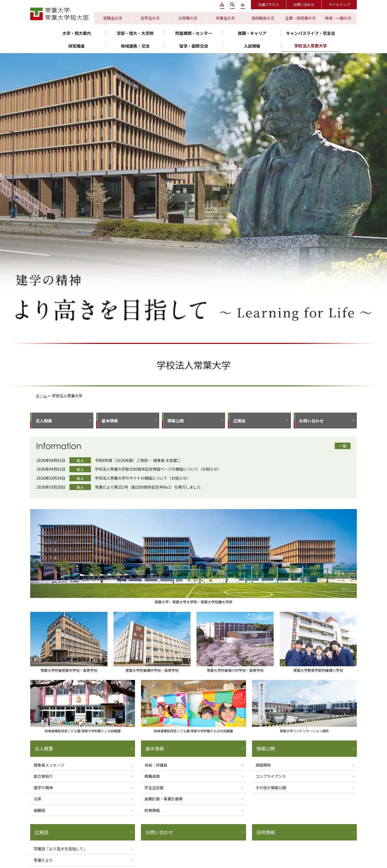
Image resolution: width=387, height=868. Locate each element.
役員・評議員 (156, 487)
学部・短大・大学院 (135, 33)
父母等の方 (188, 18)
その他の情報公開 (271, 509)
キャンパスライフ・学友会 (311, 33)
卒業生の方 (225, 18)
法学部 (207, 718)
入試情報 (252, 46)
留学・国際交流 (194, 46)
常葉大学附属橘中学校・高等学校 (164, 840)
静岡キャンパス (294, 781)
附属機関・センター (194, 33)
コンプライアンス (271, 498)
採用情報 (266, 554)
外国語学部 (44, 725)
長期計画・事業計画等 (164, 521)
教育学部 (42, 718)
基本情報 (110, 143)
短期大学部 (82, 718)
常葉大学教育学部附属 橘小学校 (283, 840)
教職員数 (152, 498)
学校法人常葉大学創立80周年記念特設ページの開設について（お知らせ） (158, 191)
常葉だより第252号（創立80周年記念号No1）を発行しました (148, 209)
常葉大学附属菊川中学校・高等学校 (224, 840)
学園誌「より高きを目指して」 (60, 571)
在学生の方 (150, 18)
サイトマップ (339, 4)
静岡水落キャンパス (112, 784)
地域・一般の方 (338, 18)
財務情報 (152, 532)
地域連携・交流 (135, 46)
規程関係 (263, 487)
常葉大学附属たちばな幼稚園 (187, 846)
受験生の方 (113, 18)
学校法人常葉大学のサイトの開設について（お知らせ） (143, 200)
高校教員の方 (263, 18)
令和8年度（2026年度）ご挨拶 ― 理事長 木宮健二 (138, 182)
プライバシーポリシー (177, 810)
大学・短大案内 (77, 33)
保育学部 (42, 744)
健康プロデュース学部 (304, 725)
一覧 (343, 168)
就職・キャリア (252, 33)
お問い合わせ (304, 4)
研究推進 (76, 46)
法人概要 (44, 143)
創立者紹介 (43, 498)
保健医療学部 (296, 731)
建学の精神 (43, 509)
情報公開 (176, 143)
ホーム (41, 118)
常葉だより (43, 582)
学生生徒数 (154, 509)
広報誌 (239, 143)
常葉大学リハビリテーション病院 (243, 846)
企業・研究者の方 (300, 18)
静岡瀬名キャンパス (158, 776)
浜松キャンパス (155, 784)
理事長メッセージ (49, 487)
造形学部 (126, 718)
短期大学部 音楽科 (134, 725)
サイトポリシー (216, 810)
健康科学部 (211, 725)
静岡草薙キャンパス (112, 776)
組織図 (39, 532)
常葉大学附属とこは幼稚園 (136, 846)
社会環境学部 (47, 738)
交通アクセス (268, 4)
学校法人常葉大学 (311, 46)
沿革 (38, 521)
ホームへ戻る (123, 612)
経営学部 (42, 731)
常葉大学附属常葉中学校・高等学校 (103, 840)
